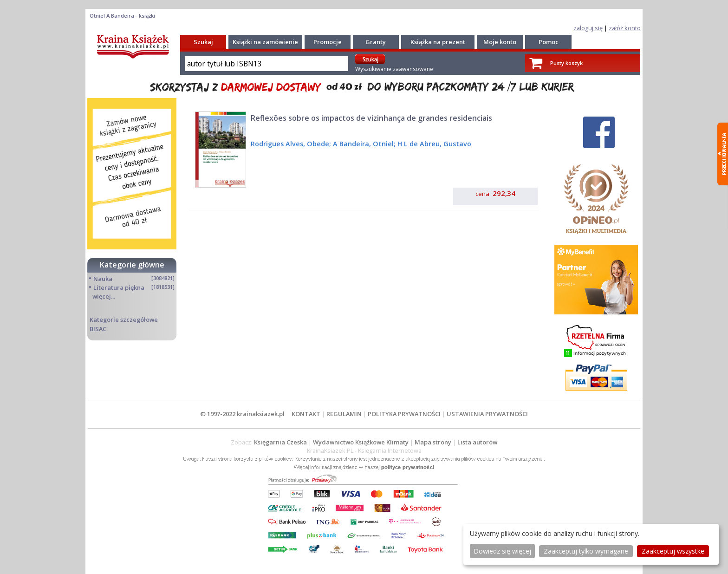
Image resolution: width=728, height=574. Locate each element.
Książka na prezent (438, 42)
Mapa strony (433, 442)
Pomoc (549, 42)
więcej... (104, 296)
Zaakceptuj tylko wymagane (586, 551)
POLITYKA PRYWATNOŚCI (404, 414)
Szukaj (203, 42)
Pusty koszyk (566, 63)
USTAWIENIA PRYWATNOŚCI (487, 414)
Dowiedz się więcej (502, 551)
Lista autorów (477, 442)
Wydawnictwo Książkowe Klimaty (361, 442)
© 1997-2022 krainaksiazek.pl (242, 414)
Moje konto (500, 42)
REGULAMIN (344, 414)
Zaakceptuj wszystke (673, 551)
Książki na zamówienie (265, 42)
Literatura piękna (119, 287)
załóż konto (625, 28)
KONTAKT (306, 414)
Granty (376, 42)
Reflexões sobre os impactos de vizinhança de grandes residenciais (371, 118)
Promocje (328, 42)
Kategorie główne (132, 265)
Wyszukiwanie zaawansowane (394, 69)
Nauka (103, 279)
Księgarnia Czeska (280, 442)
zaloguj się (588, 28)
